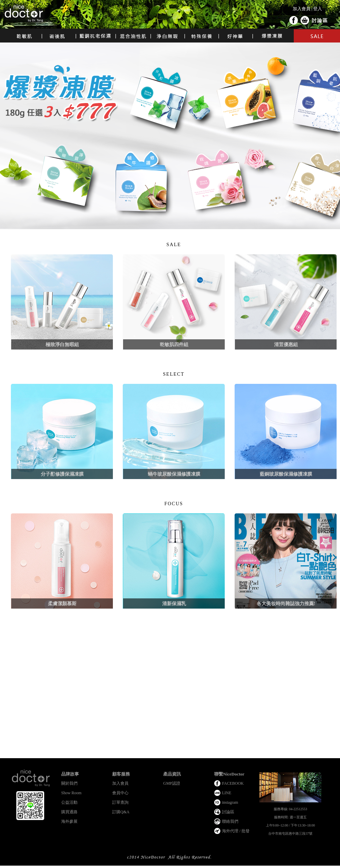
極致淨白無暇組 (62, 345)
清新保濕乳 (174, 604)
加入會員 (302, 9)
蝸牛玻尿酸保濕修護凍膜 (174, 474)
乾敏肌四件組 (174, 345)
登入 (318, 9)
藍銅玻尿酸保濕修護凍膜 (286, 474)
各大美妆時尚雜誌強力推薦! (286, 604)
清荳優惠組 (286, 345)
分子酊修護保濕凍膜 (62, 474)
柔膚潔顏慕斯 (62, 604)
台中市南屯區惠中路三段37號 (290, 833)
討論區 (320, 21)
